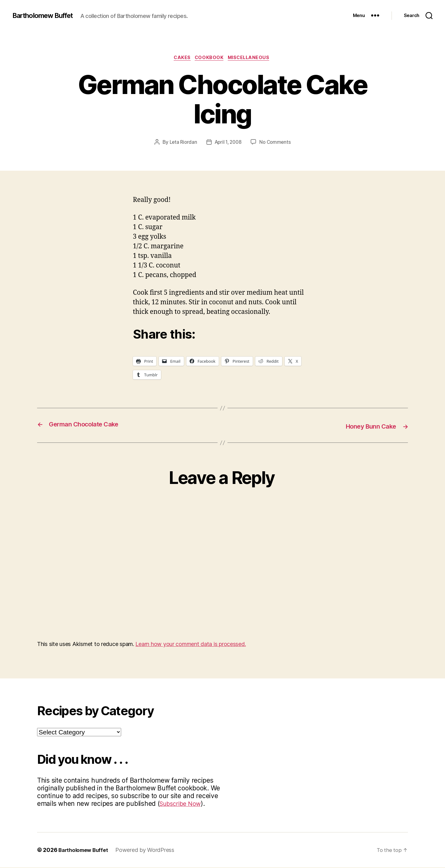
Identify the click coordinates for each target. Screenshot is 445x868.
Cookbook (210, 58)
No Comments (277, 143)
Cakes (180, 58)
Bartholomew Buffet (47, 15)
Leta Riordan (182, 143)
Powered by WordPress (149, 851)
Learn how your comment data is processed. (191, 645)
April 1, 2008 (228, 143)
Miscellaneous (252, 58)
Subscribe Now (182, 804)
